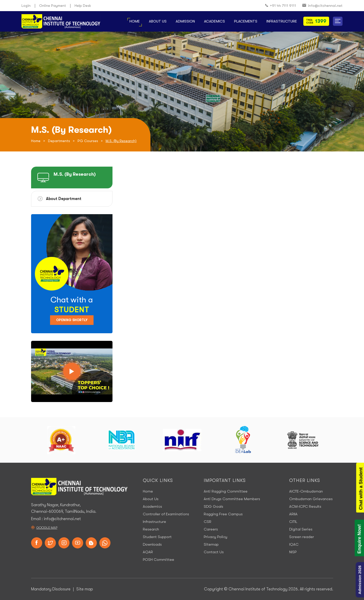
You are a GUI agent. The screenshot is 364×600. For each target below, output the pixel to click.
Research (151, 529)
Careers (211, 529)
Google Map (47, 528)
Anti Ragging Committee (226, 491)
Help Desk (83, 6)
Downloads (152, 544)
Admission (185, 21)
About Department (64, 199)
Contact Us (214, 552)
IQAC (294, 544)
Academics (214, 21)
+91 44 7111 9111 (281, 6)
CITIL (293, 522)
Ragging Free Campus (223, 514)
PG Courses (88, 141)
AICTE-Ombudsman (306, 491)
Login (26, 6)
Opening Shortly (72, 320)
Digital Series (301, 529)
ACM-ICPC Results (305, 506)
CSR (208, 522)
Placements (246, 21)
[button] (338, 21)
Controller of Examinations (166, 514)
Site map (85, 589)
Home (135, 21)
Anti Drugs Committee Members (232, 499)
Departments (59, 141)
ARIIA (293, 514)
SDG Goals (213, 506)
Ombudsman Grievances (311, 499)
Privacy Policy (215, 537)
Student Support (157, 537)
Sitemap (211, 544)
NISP (293, 552)
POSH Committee (158, 560)
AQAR (148, 552)
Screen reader (302, 537)
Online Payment (53, 6)
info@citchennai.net (322, 6)
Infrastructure (282, 21)
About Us (158, 21)
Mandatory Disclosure (51, 589)
